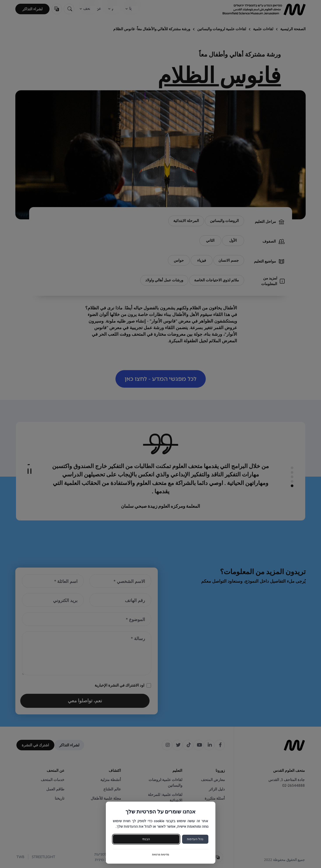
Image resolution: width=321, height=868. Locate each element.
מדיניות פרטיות (160, 855)
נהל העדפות (195, 839)
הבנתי (146, 839)
